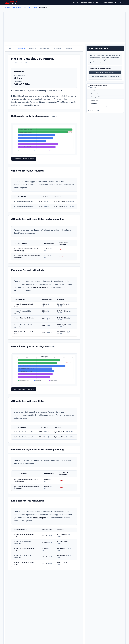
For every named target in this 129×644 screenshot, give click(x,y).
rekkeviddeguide (39, 287)
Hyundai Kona (95, 100)
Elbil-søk (75, 3)
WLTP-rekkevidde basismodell (23, 201)
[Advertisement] (62, 27)
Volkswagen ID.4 (95, 97)
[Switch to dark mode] (116, 3)
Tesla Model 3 (95, 103)
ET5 (30, 7)
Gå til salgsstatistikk (94, 111)
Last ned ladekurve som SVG (24, 159)
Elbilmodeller (17, 7)
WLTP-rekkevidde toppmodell (23, 206)
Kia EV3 (93, 91)
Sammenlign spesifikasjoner (105, 72)
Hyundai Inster (95, 94)
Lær (99, 3)
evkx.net (8, 7)
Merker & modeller (87, 3)
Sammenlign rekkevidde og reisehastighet (105, 76)
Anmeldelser (108, 3)
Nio (25, 7)
